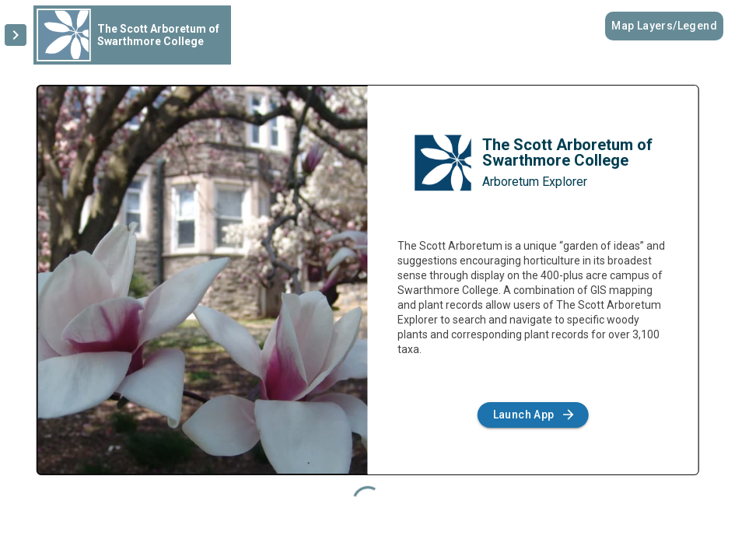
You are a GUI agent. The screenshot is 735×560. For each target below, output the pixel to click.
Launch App (533, 415)
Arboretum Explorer (535, 182)
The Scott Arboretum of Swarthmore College (567, 152)
